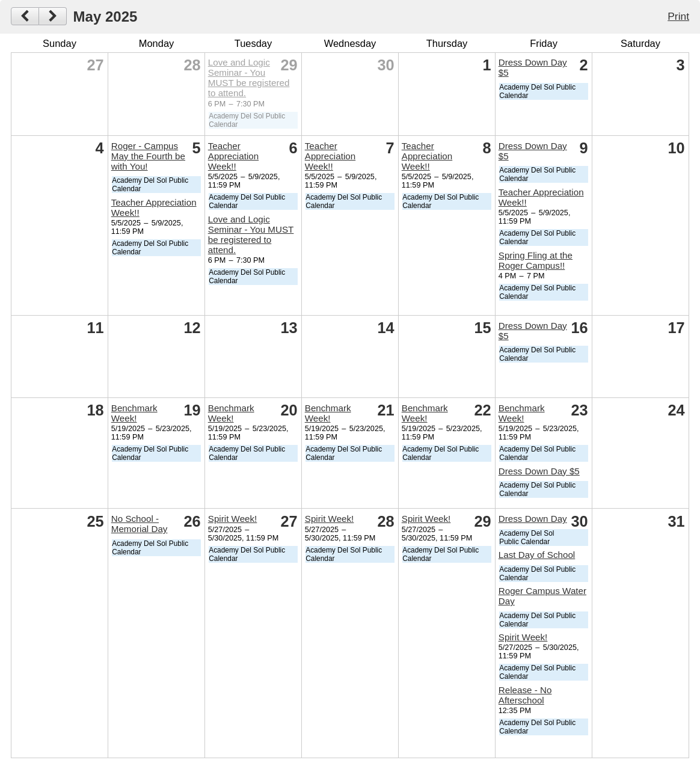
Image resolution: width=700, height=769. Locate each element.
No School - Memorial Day (140, 524)
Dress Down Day (533, 519)
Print (678, 16)
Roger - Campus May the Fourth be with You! (148, 156)
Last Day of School (537, 555)
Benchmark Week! (134, 413)
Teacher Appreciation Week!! (233, 156)
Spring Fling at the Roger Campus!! (536, 260)
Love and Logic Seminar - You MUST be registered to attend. (249, 78)
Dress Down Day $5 (539, 471)
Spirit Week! (233, 519)
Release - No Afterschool (525, 695)
